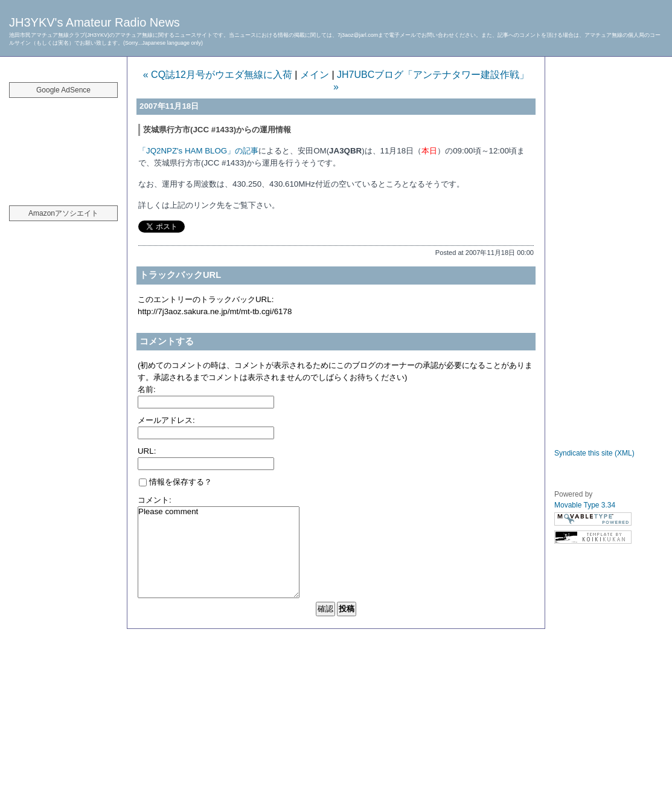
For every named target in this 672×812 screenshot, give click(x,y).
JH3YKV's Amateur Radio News (94, 22)
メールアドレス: (166, 420)
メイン (315, 75)
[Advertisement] (63, 145)
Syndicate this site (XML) (594, 453)
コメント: (155, 500)
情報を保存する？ (175, 482)
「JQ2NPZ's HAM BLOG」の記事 (198, 151)
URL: (147, 451)
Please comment (219, 552)
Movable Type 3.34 (585, 505)
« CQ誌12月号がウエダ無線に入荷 (218, 75)
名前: (147, 389)
